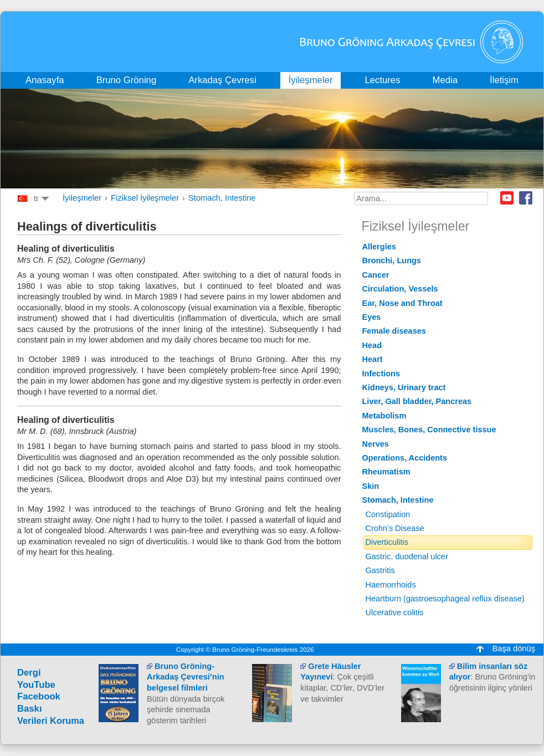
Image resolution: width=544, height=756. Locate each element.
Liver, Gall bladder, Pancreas (417, 401)
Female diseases (394, 331)
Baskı (30, 709)
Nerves (376, 444)
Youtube (507, 198)
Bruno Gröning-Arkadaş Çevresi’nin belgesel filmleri (186, 677)
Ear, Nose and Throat (402, 303)
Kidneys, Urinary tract (404, 387)
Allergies (379, 247)
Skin (371, 486)
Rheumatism (386, 472)
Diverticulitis (387, 542)
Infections (381, 374)
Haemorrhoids (391, 585)
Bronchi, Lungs (392, 260)
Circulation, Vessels (400, 289)
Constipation (388, 514)
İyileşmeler (82, 198)
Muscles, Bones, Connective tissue (429, 430)
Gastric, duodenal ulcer (407, 556)
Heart (373, 359)
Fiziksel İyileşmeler (145, 198)
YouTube (36, 685)
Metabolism (384, 416)
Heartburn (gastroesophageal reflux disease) (445, 599)
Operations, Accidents (405, 458)
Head (372, 345)
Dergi (29, 673)
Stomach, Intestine (222, 198)
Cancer (376, 275)
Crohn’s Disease (395, 528)
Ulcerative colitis (395, 612)
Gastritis (380, 570)
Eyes (372, 317)
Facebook (526, 198)
